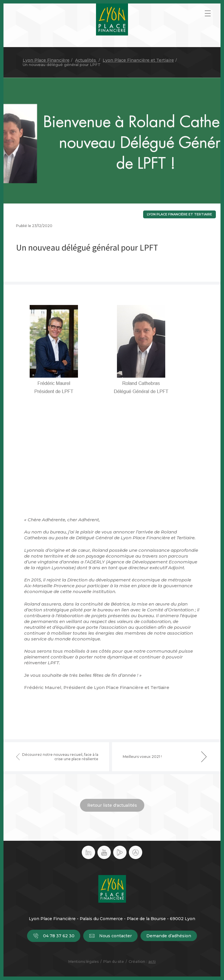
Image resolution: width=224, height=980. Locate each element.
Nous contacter (110, 936)
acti (152, 961)
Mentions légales (83, 962)
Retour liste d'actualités (112, 805)
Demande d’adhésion (169, 936)
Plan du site (114, 962)
